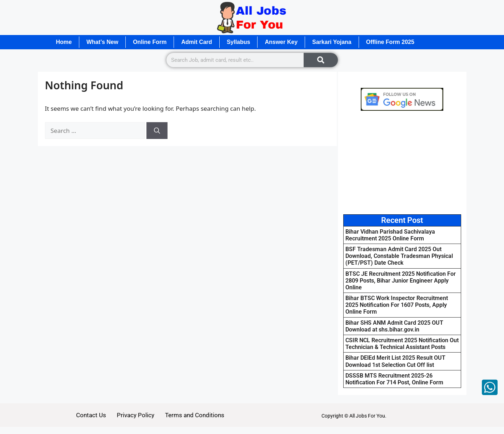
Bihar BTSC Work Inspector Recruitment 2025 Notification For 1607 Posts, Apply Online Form (397, 305)
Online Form (150, 42)
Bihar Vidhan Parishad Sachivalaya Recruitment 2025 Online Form (390, 235)
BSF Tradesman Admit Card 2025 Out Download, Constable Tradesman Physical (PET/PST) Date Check (399, 256)
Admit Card (196, 42)
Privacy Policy (136, 415)
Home (64, 42)
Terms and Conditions (195, 415)
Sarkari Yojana (332, 42)
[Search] (321, 60)
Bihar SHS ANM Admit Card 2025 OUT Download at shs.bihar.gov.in (394, 326)
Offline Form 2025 (390, 42)
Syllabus (239, 42)
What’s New (102, 42)
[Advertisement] (402, 163)
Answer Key (281, 42)
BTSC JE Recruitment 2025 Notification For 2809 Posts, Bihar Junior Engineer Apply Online (401, 281)
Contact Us (91, 415)
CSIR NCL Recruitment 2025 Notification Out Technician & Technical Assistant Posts (402, 344)
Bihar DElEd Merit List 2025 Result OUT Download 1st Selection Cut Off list (395, 361)
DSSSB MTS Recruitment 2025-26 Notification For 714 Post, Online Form (394, 379)
